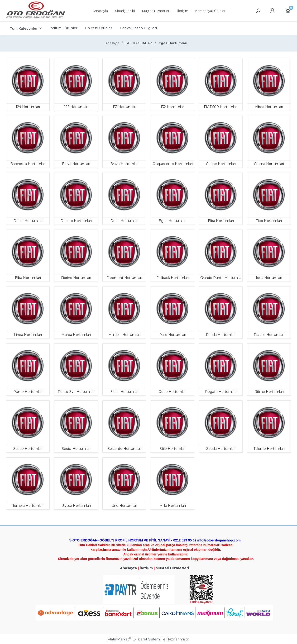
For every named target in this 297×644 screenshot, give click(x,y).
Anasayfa (128, 568)
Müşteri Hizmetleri (172, 568)
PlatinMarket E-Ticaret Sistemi (134, 639)
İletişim (146, 568)
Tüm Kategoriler (24, 28)
